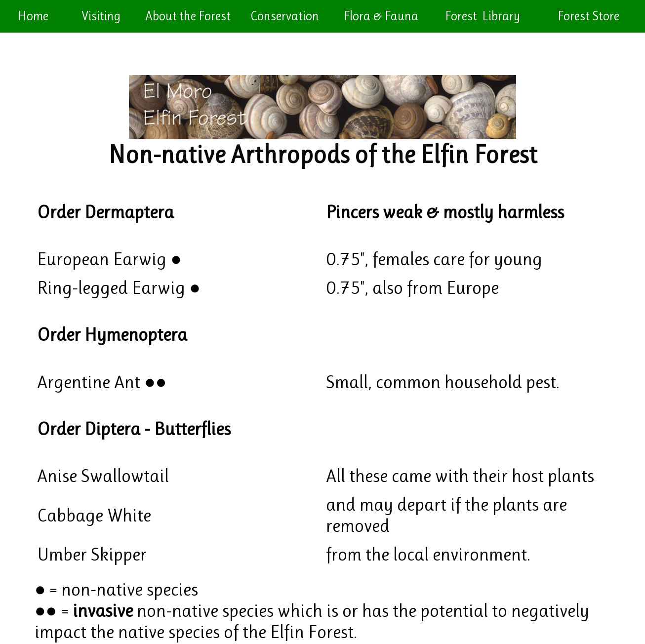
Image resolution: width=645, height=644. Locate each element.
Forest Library (484, 16)
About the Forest (188, 16)
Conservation (285, 16)
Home (33, 16)
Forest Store (590, 16)
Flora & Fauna (381, 16)
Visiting (101, 16)
